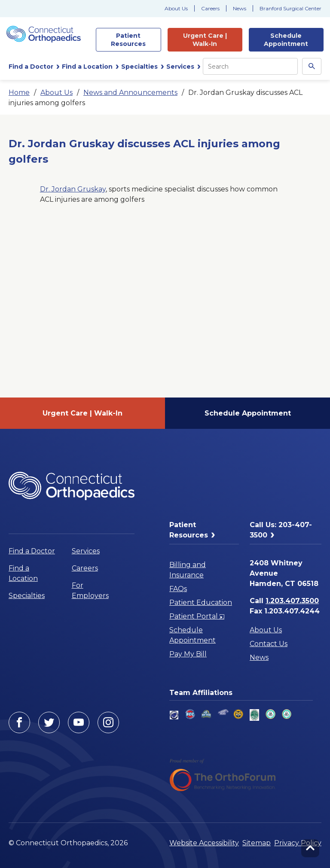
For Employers (90, 590)
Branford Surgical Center (290, 8)
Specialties (27, 596)
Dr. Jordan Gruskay (73, 189)
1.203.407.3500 (292, 601)
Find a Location (23, 573)
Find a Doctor (32, 551)
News (240, 8)
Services (86, 551)
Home (19, 93)
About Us (176, 8)
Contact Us (269, 644)
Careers (210, 8)
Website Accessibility (204, 843)
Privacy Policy (298, 843)
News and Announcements (130, 93)
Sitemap (257, 843)
